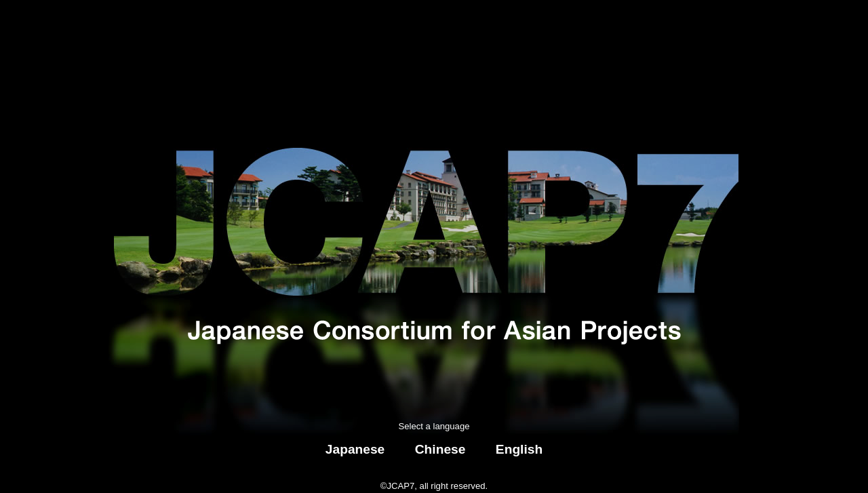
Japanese (355, 449)
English (519, 449)
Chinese (440, 449)
